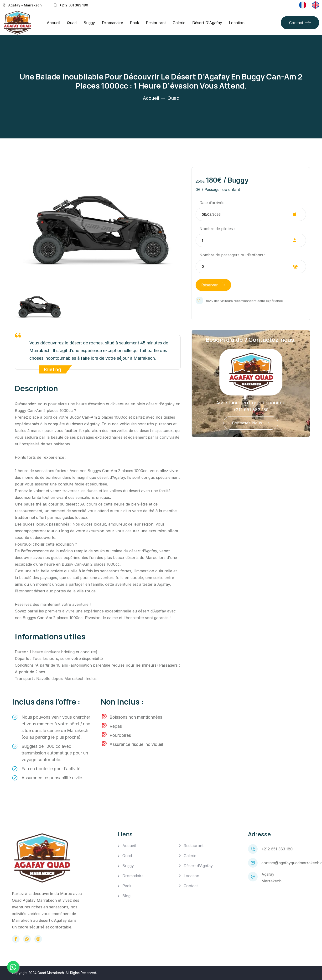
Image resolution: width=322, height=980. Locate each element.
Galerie (179, 23)
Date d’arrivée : (213, 203)
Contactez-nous (247, 423)
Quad (72, 23)
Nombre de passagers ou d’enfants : (232, 255)
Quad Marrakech (51, 973)
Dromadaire (112, 23)
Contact (296, 23)
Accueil (53, 23)
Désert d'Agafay (207, 23)
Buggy (89, 23)
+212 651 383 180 (74, 5)
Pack (135, 23)
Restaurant (156, 23)
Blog (126, 896)
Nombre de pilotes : (217, 229)
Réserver (210, 285)
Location (237, 23)
